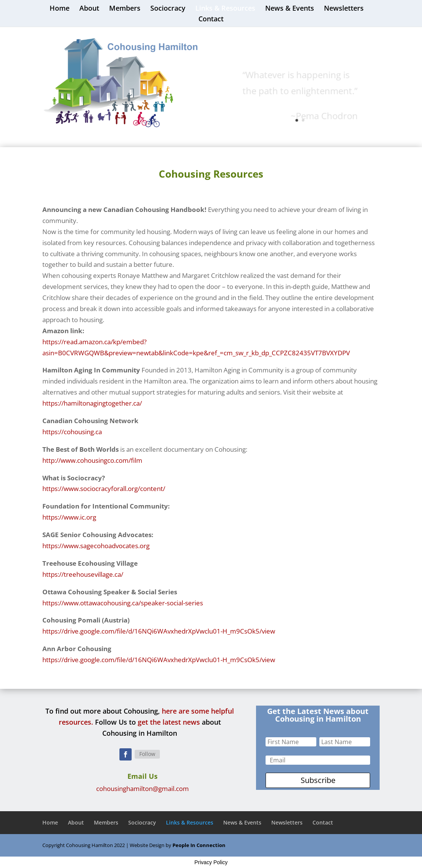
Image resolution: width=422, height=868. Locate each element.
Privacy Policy (211, 862)
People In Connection (199, 845)
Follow (147, 754)
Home (60, 9)
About (89, 9)
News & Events (290, 9)
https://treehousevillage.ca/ (83, 574)
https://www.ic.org (69, 517)
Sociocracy (168, 9)
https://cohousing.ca (72, 432)
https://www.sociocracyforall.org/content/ (104, 489)
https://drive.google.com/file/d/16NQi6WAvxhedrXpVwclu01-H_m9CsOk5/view (159, 631)
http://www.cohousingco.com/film (92, 460)
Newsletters (344, 9)
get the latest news (169, 722)
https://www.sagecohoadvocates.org (96, 546)
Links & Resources (225, 9)
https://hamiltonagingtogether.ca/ (92, 403)
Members (125, 9)
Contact (211, 20)
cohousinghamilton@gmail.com (143, 789)
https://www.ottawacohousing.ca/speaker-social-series (123, 603)
